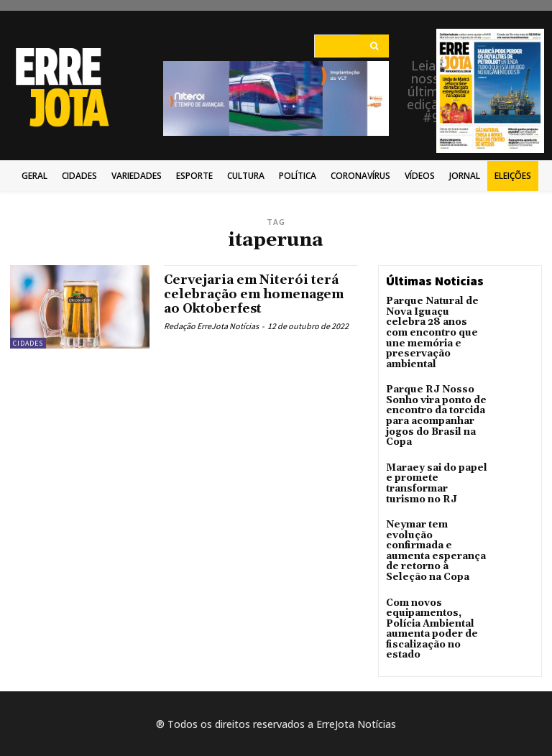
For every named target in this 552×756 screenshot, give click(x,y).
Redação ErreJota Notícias (211, 326)
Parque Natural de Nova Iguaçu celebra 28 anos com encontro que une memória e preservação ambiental (433, 330)
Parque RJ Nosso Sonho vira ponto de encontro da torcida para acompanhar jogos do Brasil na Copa (433, 407)
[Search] (374, 46)
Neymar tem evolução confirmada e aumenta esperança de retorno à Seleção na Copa (436, 523)
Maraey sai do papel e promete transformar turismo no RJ (436, 465)
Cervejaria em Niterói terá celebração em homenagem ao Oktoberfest (258, 294)
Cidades (28, 343)
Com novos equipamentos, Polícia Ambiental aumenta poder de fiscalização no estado (427, 590)
